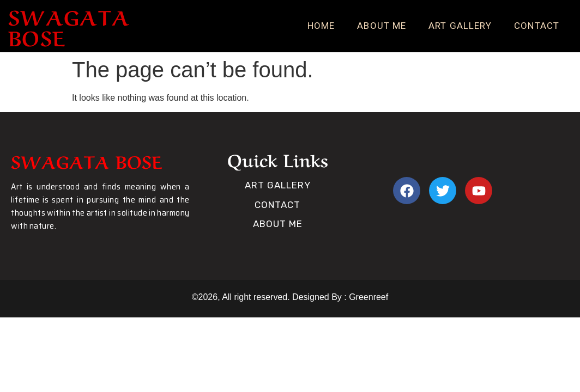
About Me (382, 26)
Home (321, 26)
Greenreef (367, 297)
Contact (537, 26)
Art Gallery (460, 26)
